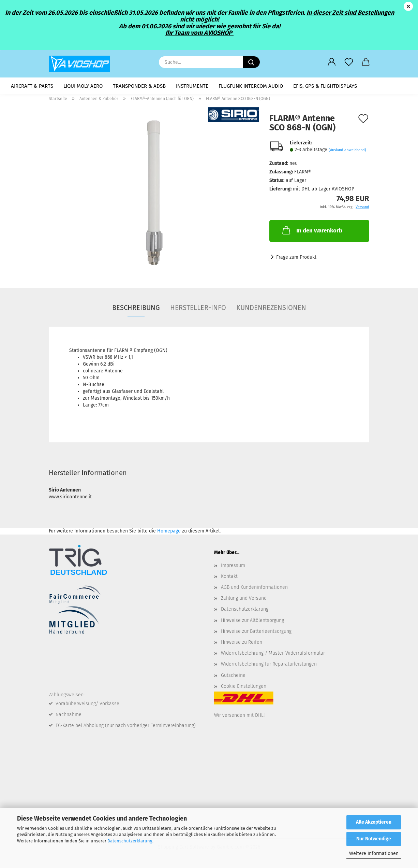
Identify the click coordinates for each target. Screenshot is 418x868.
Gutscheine (233, 677)
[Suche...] (251, 62)
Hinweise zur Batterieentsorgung (256, 633)
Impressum (233, 567)
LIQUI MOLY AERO (83, 86)
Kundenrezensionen (271, 310)
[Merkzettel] (349, 62)
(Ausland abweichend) (347, 152)
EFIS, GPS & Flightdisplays (325, 86)
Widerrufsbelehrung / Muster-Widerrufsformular (273, 656)
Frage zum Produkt (296, 260)
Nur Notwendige (374, 839)
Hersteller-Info (198, 310)
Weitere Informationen (374, 853)
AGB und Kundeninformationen (254, 590)
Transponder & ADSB (139, 86)
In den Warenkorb (312, 232)
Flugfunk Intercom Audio (251, 86)
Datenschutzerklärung (130, 841)
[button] (332, 62)
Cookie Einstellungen (244, 688)
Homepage (169, 533)
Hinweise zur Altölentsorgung (252, 622)
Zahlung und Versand (244, 601)
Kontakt (229, 578)
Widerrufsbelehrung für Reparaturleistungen (269, 666)
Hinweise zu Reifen (242, 645)
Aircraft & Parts (32, 86)
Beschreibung (136, 310)
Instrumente (192, 86)
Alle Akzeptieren (374, 822)
